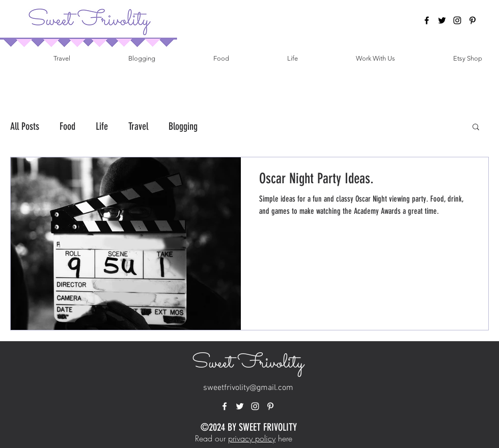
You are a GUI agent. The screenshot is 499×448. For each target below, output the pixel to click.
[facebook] (427, 20)
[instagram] (457, 20)
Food (67, 126)
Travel (138, 126)
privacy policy (252, 438)
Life (102, 126)
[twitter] (442, 20)
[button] (476, 128)
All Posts (25, 126)
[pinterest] (473, 20)
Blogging (183, 126)
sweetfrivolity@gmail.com (248, 388)
